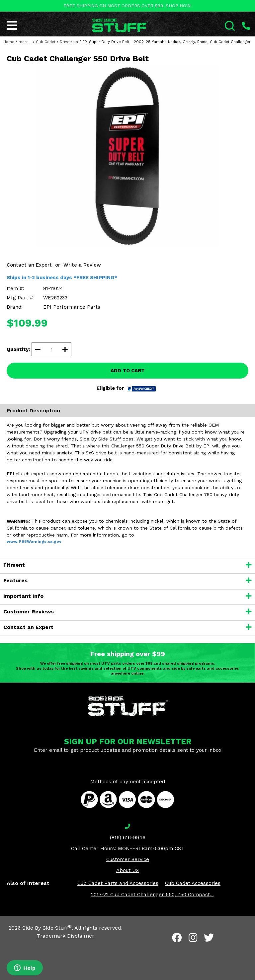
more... (25, 42)
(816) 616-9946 (128, 838)
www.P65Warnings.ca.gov (34, 542)
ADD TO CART (128, 371)
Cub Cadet (46, 42)
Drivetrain (69, 42)
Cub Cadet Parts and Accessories (118, 883)
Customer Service (128, 859)
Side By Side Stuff (47, 928)
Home (9, 42)
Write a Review (82, 265)
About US (127, 870)
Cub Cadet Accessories (193, 883)
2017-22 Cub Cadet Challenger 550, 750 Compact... (152, 895)
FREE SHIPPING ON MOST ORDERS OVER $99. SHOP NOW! (128, 6)
